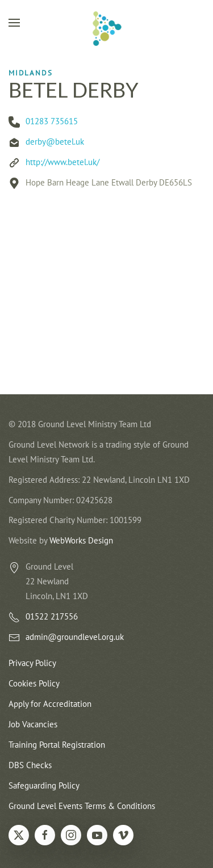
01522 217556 (52, 617)
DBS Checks (30, 765)
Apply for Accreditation (50, 704)
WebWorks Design (81, 541)
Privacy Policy (32, 663)
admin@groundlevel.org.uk (75, 637)
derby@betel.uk (55, 142)
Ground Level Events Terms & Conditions (82, 806)
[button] (14, 23)
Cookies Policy (34, 683)
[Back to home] (107, 28)
